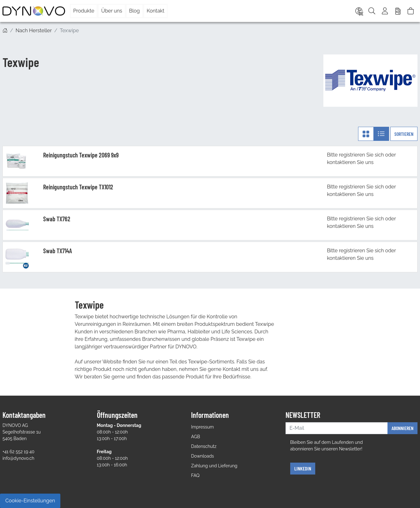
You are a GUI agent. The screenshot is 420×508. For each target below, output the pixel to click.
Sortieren (404, 134)
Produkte (84, 11)
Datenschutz (204, 446)
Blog (134, 11)
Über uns (111, 11)
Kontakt (155, 11)
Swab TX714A (58, 251)
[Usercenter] (385, 11)
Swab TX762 (57, 219)
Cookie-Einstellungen (30, 501)
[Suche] (372, 11)
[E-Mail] (337, 428)
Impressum (202, 427)
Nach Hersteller (34, 31)
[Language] (358, 11)
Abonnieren (402, 428)
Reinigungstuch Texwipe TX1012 (78, 187)
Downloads (202, 456)
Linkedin (303, 468)
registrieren (352, 155)
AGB (195, 437)
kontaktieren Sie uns (350, 162)
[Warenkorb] (411, 11)
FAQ (195, 475)
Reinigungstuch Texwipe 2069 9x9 (81, 155)
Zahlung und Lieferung (214, 466)
